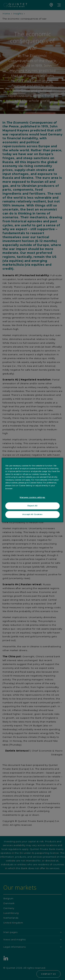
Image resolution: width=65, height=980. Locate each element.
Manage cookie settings (32, 497)
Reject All (32, 506)
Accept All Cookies (32, 515)
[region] (32, 490)
